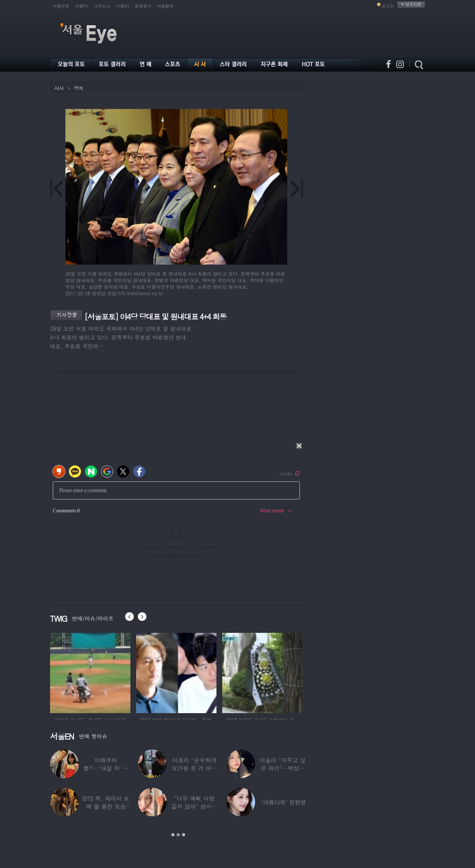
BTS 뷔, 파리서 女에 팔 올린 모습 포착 (106, 806)
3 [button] (184, 835)
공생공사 (143, 6)
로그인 (388, 6)
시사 (59, 88)
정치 (78, 88)
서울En (123, 6)
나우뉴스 (102, 6)
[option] (90, 672)
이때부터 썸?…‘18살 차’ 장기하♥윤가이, (106, 768)
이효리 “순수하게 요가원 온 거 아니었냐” (194, 768)
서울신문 (61, 6)
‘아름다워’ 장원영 (284, 802)
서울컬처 (165, 6)
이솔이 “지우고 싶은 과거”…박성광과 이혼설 (283, 768)
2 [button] (178, 835)
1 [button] (173, 835)
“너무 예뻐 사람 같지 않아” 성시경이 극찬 (194, 806)
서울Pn (82, 6)
